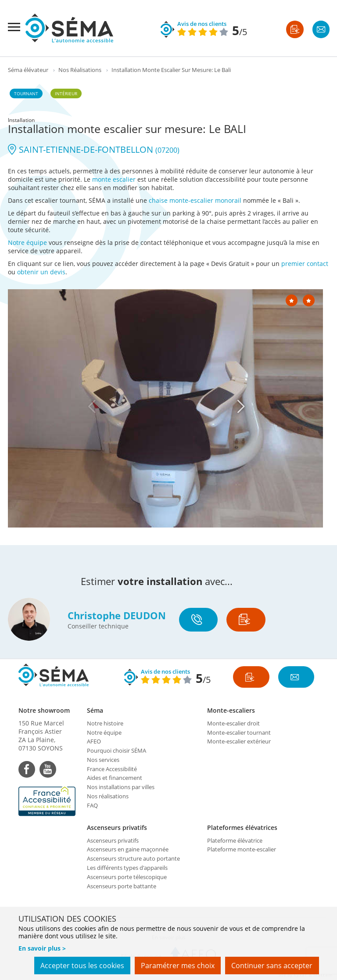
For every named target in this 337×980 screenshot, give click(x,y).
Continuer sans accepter (272, 966)
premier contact (305, 264)
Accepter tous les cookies (81, 966)
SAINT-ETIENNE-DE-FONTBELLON (94, 149)
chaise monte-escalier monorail (195, 200)
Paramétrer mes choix (177, 966)
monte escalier (114, 179)
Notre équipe (27, 242)
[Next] (241, 406)
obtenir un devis (41, 272)
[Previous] (92, 406)
